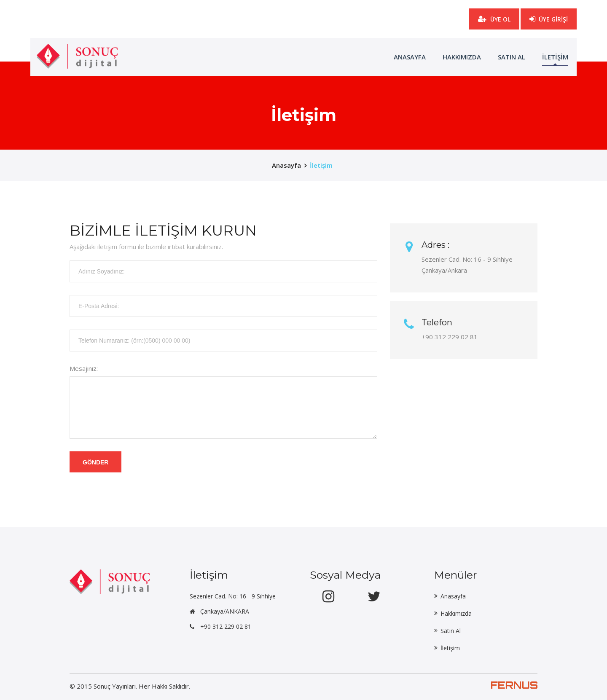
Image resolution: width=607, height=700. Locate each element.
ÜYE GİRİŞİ (549, 16)
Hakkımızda (462, 57)
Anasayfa (453, 596)
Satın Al (512, 57)
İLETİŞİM (555, 57)
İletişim (321, 165)
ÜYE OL (494, 19)
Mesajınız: (84, 368)
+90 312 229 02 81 (226, 626)
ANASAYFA (410, 57)
